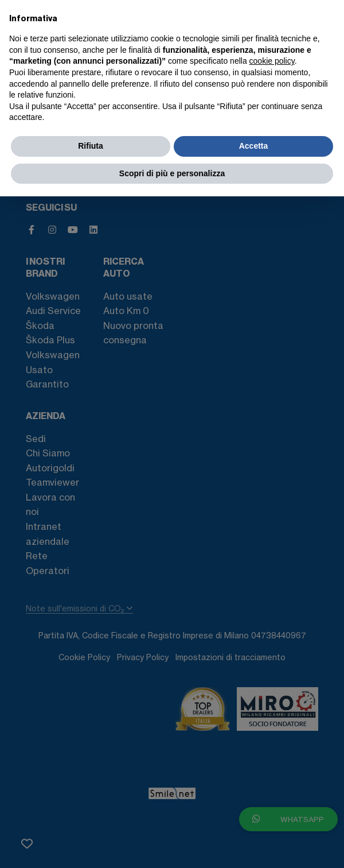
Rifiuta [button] (91, 146)
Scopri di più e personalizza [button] (172, 173)
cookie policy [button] (272, 61)
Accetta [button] (254, 146)
